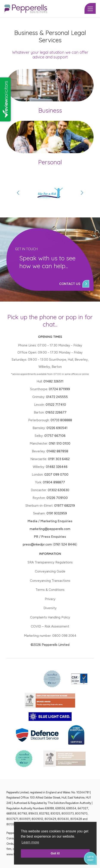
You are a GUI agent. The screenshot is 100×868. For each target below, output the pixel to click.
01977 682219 (65, 506)
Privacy (50, 599)
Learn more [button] (30, 842)
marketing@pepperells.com (50, 529)
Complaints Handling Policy (50, 617)
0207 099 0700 (56, 475)
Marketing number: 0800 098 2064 (50, 636)
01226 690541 (57, 428)
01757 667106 (55, 436)
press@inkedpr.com (37, 544)
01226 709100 (57, 498)
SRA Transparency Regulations (50, 562)
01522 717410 (56, 405)
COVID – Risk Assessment (50, 626)
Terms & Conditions (50, 590)
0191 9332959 (57, 513)
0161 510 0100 (60, 443)
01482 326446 (57, 467)
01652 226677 (56, 412)
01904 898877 (54, 482)
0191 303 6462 (59, 459)
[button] (82, 193)
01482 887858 (57, 451)
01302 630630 (58, 490)
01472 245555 (57, 397)
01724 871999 (59, 389)
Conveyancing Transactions (50, 581)
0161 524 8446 (65, 544)
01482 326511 (53, 381)
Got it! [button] (55, 853)
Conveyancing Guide (50, 571)
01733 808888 (61, 420)
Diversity (50, 608)
